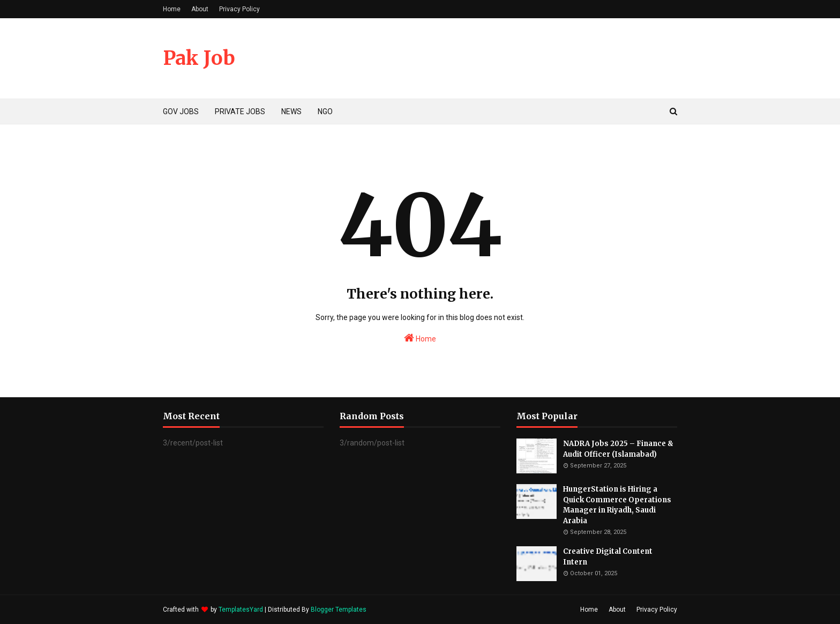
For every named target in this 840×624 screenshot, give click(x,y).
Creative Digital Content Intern (608, 557)
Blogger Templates (339, 610)
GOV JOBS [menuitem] (181, 112)
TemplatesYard (241, 610)
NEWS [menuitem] (291, 112)
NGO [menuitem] (325, 112)
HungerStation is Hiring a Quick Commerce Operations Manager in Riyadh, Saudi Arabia (617, 505)
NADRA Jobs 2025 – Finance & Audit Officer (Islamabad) (618, 449)
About (200, 9)
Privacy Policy (239, 9)
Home (172, 9)
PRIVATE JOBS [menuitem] (240, 112)
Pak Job (199, 58)
